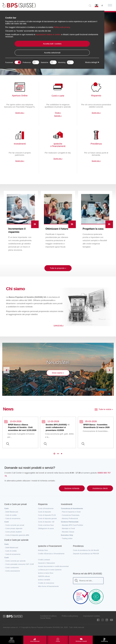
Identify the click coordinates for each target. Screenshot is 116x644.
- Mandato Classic (68, 535)
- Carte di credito (10, 519)
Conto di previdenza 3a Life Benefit (86, 554)
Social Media (45, 622)
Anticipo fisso (43, 554)
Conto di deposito (45, 515)
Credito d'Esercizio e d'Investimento (51, 557)
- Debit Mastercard (11, 515)
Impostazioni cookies (92, 620)
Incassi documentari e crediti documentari (53, 570)
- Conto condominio (12, 571)
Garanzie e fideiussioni (46, 567)
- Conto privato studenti (13, 535)
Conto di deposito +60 (46, 525)
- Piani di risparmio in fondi (71, 515)
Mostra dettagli (92, 62)
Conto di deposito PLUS (47, 519)
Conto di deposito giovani (47, 522)
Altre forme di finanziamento (48, 590)
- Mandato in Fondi (68, 532)
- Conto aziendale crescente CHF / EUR (19, 568)
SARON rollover (44, 580)
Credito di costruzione (46, 587)
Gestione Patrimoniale (70, 525)
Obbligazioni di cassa (46, 532)
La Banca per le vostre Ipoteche (50, 573)
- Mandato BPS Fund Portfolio (72, 529)
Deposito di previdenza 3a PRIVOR (86, 557)
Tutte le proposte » (58, 272)
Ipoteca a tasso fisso (46, 577)
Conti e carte (58, 96)
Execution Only (67, 539)
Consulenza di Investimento (72, 512)
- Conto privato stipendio (13, 532)
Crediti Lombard (44, 563)
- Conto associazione (12, 574)
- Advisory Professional (69, 522)
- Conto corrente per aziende (15, 564)
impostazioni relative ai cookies (48, 35)
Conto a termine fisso (46, 529)
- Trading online (67, 542)
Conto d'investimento (46, 512)
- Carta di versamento (12, 522)
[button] (113, 44)
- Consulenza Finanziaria (70, 519)
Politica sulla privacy (70, 620)
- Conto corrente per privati (14, 529)
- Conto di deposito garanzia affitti (17, 539)
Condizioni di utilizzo (48, 620)
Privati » (58, 113)
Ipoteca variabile (44, 583)
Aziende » (58, 116)
